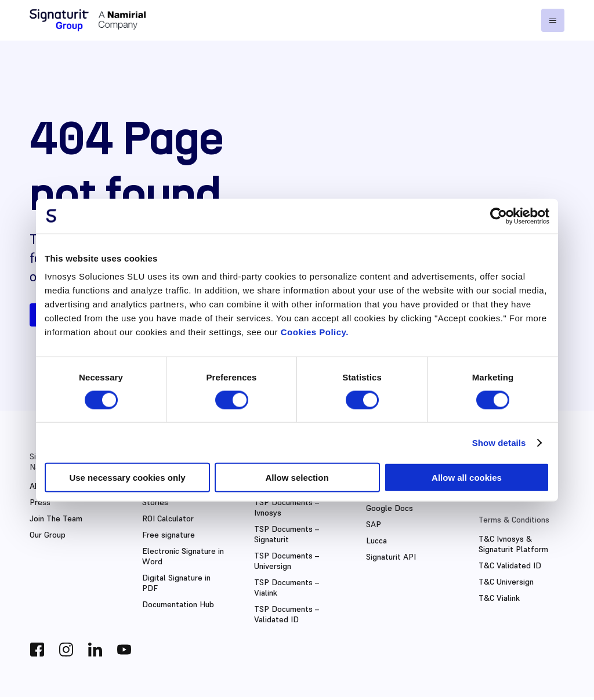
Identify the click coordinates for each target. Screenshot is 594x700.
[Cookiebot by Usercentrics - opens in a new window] (499, 216)
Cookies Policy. (315, 332)
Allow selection (297, 478)
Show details (499, 442)
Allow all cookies (467, 478)
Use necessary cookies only (127, 478)
